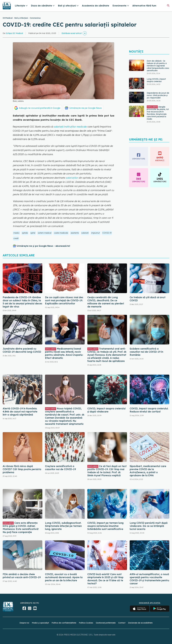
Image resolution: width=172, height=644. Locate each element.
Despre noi (24, 623)
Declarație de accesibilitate (140, 623)
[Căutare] (168, 5)
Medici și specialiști (40, 623)
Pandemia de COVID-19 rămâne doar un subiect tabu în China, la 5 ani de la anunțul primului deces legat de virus (22, 302)
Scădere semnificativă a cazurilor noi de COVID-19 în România (146, 352)
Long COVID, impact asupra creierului (156, 80)
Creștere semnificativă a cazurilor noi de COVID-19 (60, 468)
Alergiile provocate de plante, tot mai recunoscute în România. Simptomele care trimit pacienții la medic (158, 113)
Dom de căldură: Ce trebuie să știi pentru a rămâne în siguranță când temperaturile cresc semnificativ (158, 66)
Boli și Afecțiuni (21, 18)
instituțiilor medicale (75, 127)
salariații (58, 127)
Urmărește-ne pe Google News (86, 108)
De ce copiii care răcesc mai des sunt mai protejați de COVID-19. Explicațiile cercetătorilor (64, 300)
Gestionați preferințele (106, 623)
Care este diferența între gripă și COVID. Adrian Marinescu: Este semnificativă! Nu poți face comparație (21, 527)
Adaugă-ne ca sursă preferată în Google (40, 108)
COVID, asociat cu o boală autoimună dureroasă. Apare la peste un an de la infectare (64, 577)
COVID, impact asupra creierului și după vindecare (106, 410)
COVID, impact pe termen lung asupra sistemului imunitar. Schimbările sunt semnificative (105, 526)
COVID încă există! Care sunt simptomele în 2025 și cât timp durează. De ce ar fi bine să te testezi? (105, 579)
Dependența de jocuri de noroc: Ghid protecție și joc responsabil (158, 95)
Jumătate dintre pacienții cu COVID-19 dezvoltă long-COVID (22, 350)
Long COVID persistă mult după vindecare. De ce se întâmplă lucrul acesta (149, 526)
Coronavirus (35, 18)
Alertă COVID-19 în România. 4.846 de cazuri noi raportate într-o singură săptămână (20, 412)
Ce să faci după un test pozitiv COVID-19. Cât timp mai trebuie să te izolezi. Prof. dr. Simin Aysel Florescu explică (107, 471)
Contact (122, 623)
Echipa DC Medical (14, 33)
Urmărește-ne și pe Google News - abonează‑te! (43, 246)
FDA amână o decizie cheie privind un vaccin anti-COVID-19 (22, 576)
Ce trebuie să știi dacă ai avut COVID (148, 299)
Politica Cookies (86, 623)
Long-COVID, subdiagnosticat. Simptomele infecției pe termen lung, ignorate (63, 526)
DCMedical (8, 18)
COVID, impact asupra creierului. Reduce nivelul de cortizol (149, 410)
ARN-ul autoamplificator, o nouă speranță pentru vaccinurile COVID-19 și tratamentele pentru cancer (149, 579)
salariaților (71, 178)
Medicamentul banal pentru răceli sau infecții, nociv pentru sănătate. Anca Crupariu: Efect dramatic (64, 353)
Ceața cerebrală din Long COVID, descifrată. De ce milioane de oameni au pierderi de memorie (106, 302)
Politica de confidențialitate (64, 623)
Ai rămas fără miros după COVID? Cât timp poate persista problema (22, 469)
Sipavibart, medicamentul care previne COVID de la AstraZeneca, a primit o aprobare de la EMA (148, 471)
